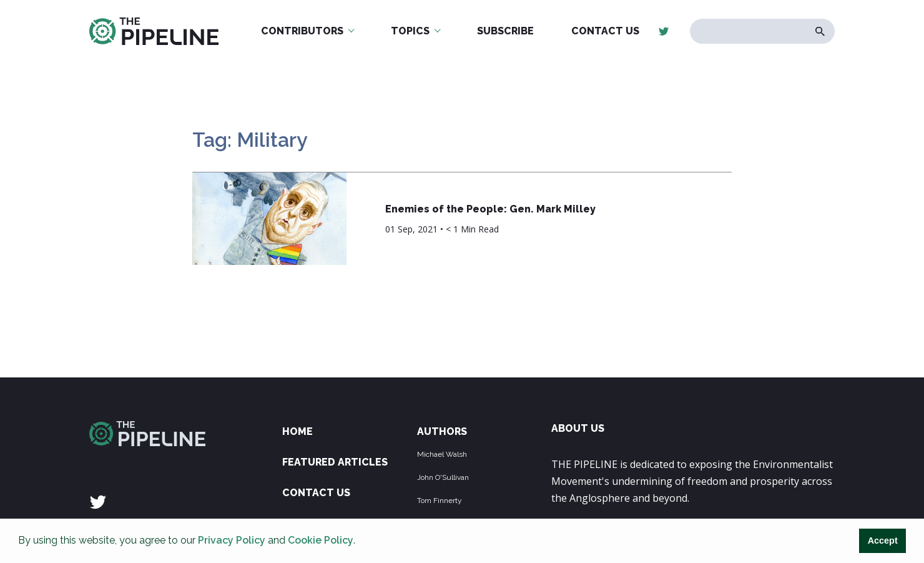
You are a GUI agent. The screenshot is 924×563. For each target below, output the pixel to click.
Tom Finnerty (440, 501)
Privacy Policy (232, 540)
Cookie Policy (321, 540)
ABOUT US (578, 428)
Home (297, 431)
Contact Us (605, 31)
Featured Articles (335, 462)
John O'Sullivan (443, 477)
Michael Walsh (442, 454)
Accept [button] (883, 541)
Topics (410, 31)
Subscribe (505, 31)
